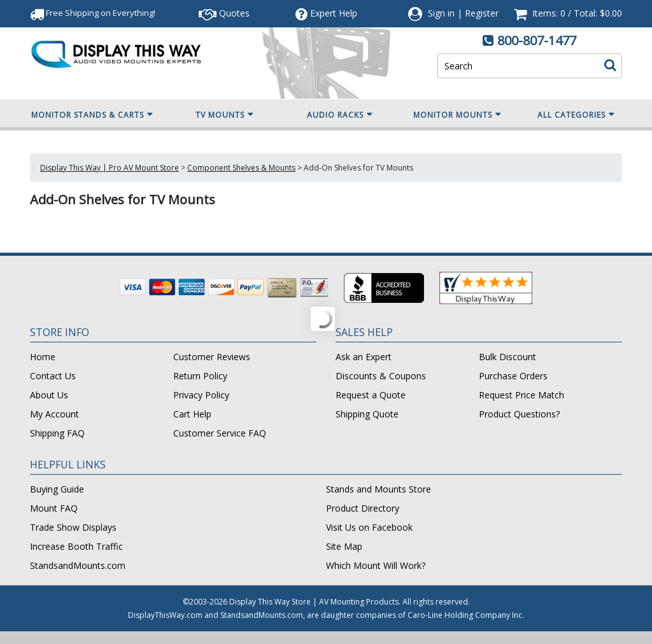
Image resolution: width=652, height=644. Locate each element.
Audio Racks (340, 115)
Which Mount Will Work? (376, 565)
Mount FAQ (54, 508)
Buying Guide (57, 489)
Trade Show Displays (73, 527)
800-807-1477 (537, 40)
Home (43, 357)
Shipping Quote (367, 414)
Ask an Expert (364, 357)
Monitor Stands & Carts (92, 115)
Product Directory (363, 508)
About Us (49, 395)
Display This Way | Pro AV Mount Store (110, 168)
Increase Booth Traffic (76, 546)
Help (326, 13)
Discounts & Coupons (381, 376)
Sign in (441, 13)
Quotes (224, 13)
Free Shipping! (93, 13)
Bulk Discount (507, 357)
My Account (54, 414)
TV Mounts (225, 115)
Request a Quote (371, 395)
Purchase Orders (513, 376)
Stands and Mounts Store (379, 489)
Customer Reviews (212, 357)
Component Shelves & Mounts (241, 168)
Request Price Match (521, 395)
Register (482, 13)
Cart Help (192, 414)
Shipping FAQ (57, 433)
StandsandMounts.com (78, 565)
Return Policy (200, 376)
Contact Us (53, 376)
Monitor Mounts (457, 115)
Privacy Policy (201, 395)
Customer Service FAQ (220, 433)
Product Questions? (519, 414)
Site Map (344, 546)
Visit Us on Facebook (369, 527)
